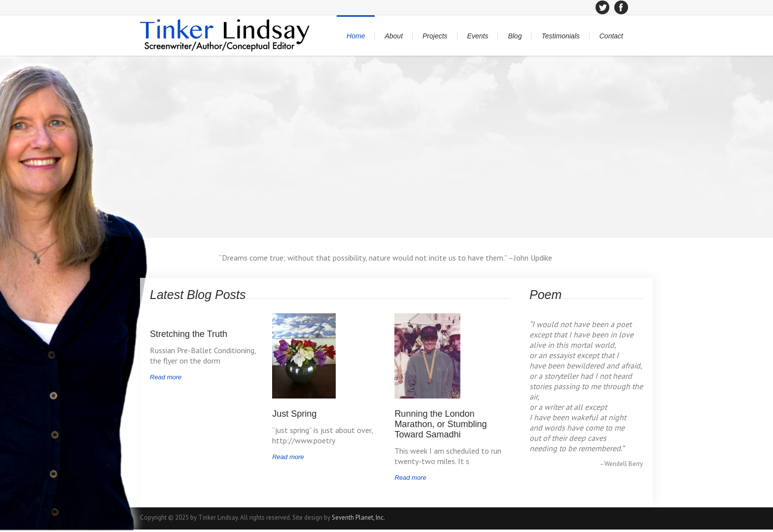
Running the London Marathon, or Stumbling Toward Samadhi (440, 424)
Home (356, 36)
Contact (611, 36)
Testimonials (560, 36)
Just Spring (294, 414)
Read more (166, 377)
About (394, 36)
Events (478, 36)
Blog (515, 36)
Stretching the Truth (189, 334)
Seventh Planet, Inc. (358, 517)
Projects (435, 36)
